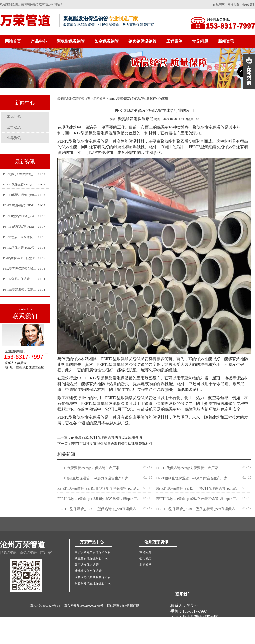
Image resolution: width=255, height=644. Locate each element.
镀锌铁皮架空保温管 (88, 571)
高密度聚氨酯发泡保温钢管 (93, 552)
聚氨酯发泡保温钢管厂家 (91, 558)
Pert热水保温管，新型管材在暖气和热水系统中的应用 (21, 258)
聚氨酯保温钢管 (71, 41)
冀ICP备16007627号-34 (45, 606)
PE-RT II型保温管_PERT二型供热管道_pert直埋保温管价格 (21, 227)
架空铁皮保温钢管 (87, 565)
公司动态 (14, 127)
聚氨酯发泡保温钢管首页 (74, 99)
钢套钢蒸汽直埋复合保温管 (93, 577)
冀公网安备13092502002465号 (84, 606)
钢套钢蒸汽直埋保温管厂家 (93, 583)
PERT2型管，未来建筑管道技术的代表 (21, 237)
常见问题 (200, 41)
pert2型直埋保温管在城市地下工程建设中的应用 (21, 269)
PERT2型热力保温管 (17, 279)
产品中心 (39, 41)
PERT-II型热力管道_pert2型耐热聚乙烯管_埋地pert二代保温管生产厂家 (21, 195)
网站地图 (233, 4)
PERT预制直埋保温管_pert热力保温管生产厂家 (21, 174)
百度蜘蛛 (219, 4)
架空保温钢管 (107, 41)
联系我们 (248, 4)
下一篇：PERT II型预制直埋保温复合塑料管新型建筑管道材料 (105, 444)
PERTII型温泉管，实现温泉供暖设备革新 (21, 290)
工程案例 (174, 41)
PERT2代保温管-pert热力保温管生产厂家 (21, 184)
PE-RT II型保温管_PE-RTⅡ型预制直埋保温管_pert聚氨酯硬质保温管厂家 (21, 205)
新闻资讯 (226, 41)
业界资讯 (14, 138)
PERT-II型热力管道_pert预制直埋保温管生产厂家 (21, 216)
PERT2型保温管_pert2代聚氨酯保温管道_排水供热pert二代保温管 (21, 248)
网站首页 (13, 41)
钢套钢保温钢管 (142, 41)
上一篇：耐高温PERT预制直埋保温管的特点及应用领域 (100, 437)
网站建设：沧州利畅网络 (124, 606)
